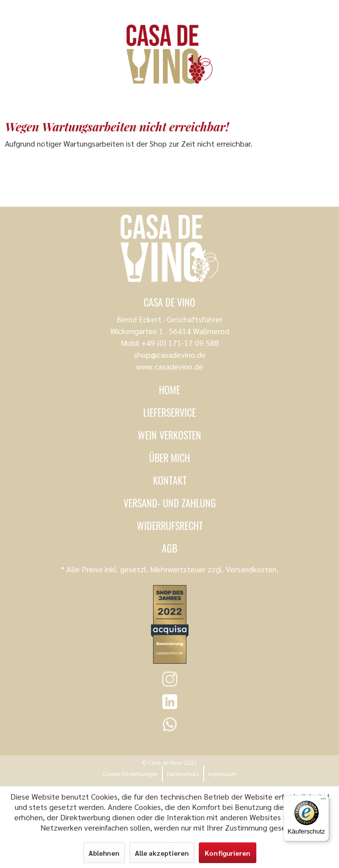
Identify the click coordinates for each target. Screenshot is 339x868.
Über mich (169, 458)
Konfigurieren (228, 853)
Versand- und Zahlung (170, 503)
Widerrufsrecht (170, 526)
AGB (169, 548)
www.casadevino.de (170, 366)
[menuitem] (130, 774)
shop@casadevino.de (170, 355)
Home (169, 390)
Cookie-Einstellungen (130, 774)
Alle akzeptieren (162, 853)
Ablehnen (104, 853)
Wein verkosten (169, 435)
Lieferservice (169, 412)
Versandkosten (251, 569)
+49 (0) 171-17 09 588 (180, 343)
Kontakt (170, 480)
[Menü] (323, 801)
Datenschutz (183, 774)
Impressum (222, 774)
